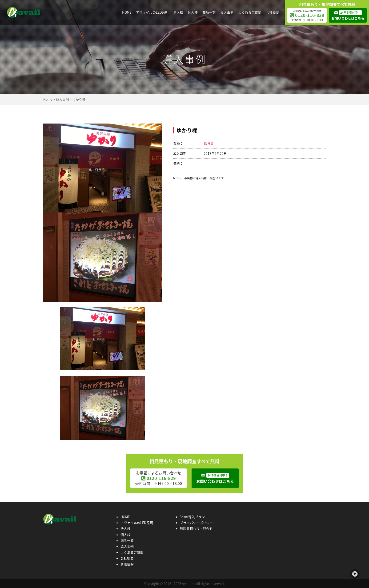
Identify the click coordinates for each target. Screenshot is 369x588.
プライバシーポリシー (196, 523)
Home (48, 99)
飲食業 (209, 143)
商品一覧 (209, 12)
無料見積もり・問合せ (196, 528)
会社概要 (273, 12)
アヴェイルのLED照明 (152, 12)
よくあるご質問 (250, 12)
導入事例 (227, 12)
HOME (127, 12)
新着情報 (127, 564)
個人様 (193, 12)
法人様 (178, 12)
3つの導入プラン (192, 517)
